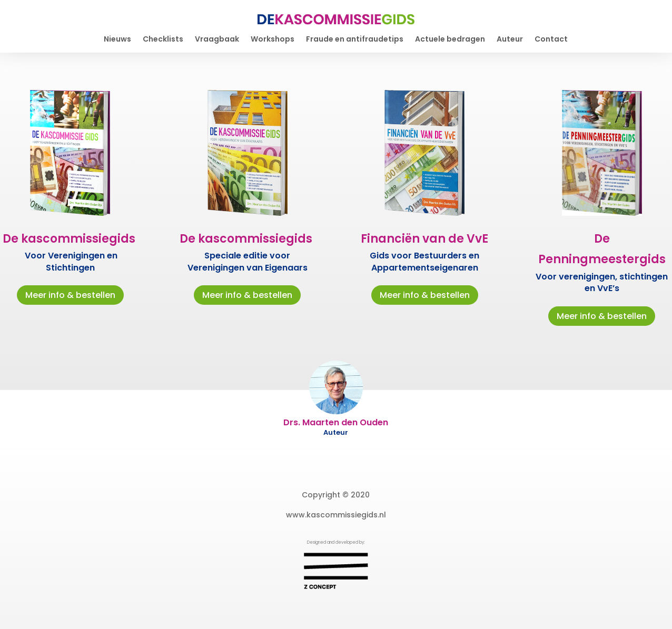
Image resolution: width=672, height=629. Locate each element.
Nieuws (117, 40)
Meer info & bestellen (70, 295)
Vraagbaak (217, 40)
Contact (551, 40)
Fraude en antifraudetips (355, 40)
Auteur (510, 40)
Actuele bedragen (450, 40)
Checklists (163, 40)
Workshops (273, 40)
